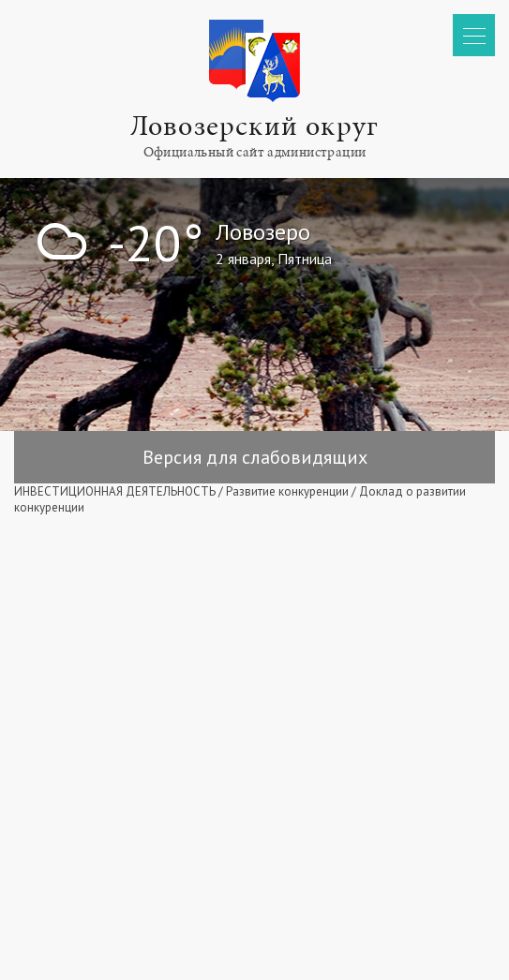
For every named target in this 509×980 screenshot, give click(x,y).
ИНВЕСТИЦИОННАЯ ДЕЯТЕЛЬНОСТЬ (115, 491)
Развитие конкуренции (287, 491)
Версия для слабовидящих (255, 457)
